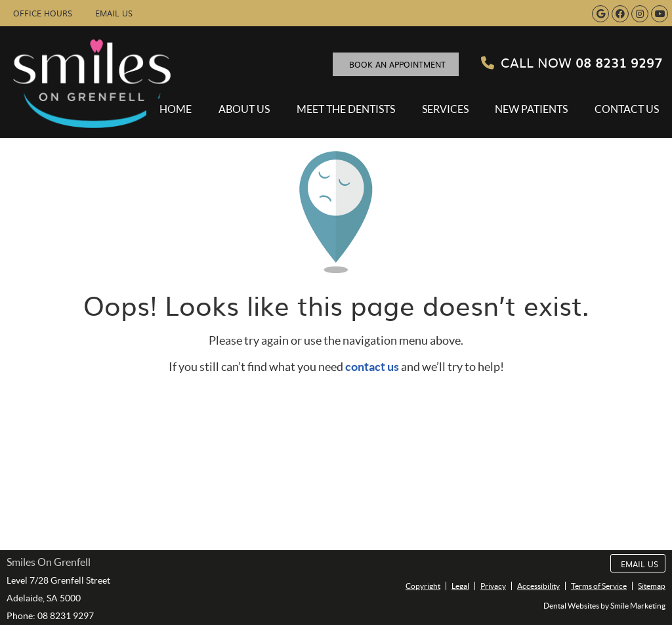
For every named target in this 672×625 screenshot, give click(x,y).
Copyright (423, 586)
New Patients (531, 109)
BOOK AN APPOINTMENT (397, 64)
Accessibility (538, 586)
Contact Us (627, 109)
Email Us (114, 13)
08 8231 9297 (572, 62)
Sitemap (652, 586)
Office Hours (43, 13)
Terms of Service (599, 586)
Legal (460, 586)
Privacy (493, 586)
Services (445, 109)
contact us (372, 367)
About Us (244, 109)
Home (176, 109)
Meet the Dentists (346, 109)
